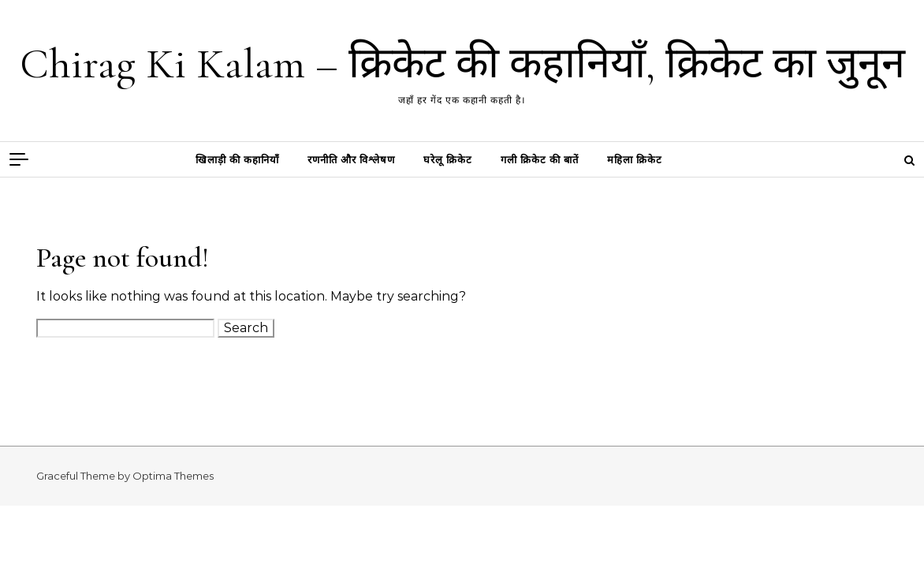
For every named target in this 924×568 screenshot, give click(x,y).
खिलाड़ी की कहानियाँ (237, 159)
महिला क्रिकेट (635, 159)
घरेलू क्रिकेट (448, 159)
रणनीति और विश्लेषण (351, 159)
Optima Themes (173, 476)
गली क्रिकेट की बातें (540, 159)
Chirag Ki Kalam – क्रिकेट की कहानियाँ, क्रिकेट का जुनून (462, 64)
